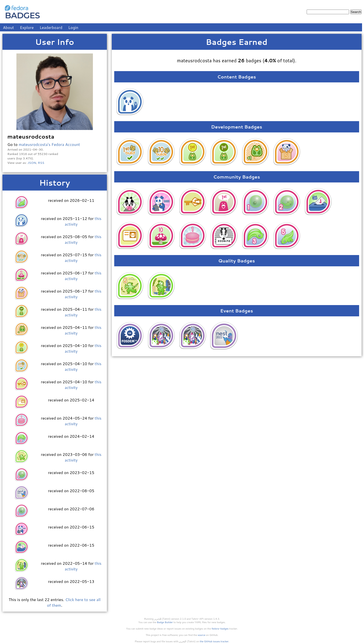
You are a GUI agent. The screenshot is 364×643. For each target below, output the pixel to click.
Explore (27, 27)
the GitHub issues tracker (214, 641)
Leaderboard (51, 27)
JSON (32, 163)
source (202, 635)
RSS (41, 163)
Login (73, 27)
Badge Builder (165, 622)
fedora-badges (220, 629)
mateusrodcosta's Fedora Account (49, 144)
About (8, 27)
